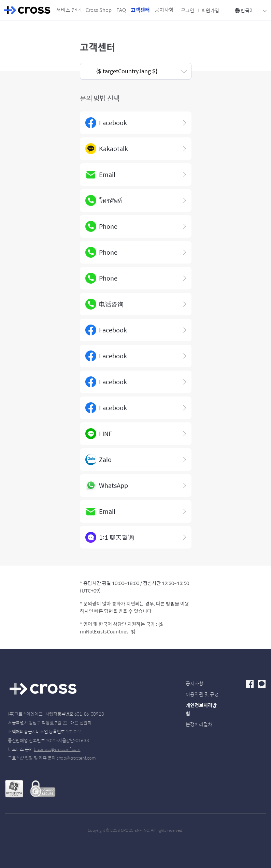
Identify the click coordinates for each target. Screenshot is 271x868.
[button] (136, 71)
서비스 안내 (68, 10)
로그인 (188, 10)
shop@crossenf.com (76, 758)
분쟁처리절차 (199, 724)
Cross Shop (99, 10)
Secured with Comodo (43, 790)
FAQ (121, 10)
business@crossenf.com (57, 749)
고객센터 (140, 10)
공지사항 (164, 10)
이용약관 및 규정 (202, 694)
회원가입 (210, 10)
